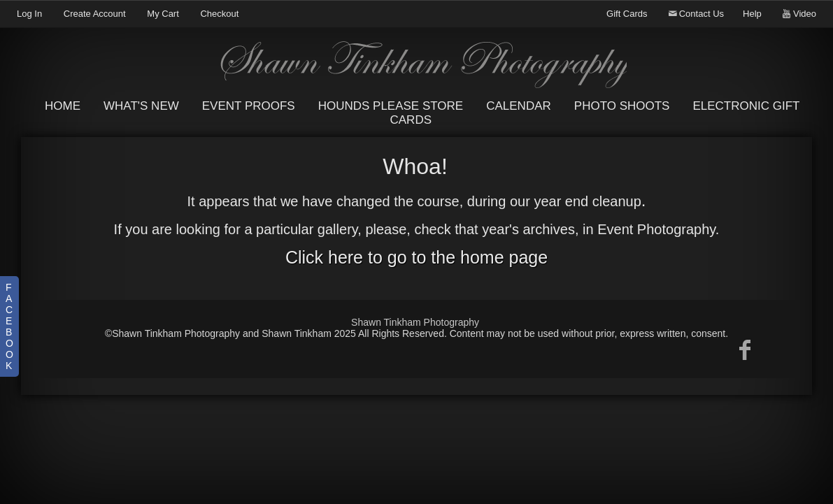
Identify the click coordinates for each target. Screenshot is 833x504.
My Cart (164, 14)
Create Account (95, 14)
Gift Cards (627, 14)
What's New (141, 106)
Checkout (219, 14)
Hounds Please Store (391, 106)
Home (63, 106)
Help (752, 14)
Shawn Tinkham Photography (415, 322)
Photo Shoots (622, 106)
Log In (29, 14)
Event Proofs (249, 106)
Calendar (519, 106)
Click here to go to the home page (416, 257)
